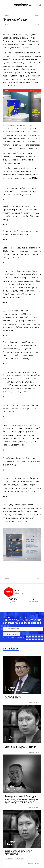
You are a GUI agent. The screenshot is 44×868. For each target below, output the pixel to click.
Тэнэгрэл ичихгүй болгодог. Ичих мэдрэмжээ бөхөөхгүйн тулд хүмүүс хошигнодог (22, 799)
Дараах (38, 16)
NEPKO (6, 24)
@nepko (19, 593)
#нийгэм (9, 859)
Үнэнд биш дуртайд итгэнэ (20, 747)
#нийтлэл (20, 859)
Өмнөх (6, 16)
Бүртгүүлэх (11, 634)
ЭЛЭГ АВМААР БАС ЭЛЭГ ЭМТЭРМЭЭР (18, 853)
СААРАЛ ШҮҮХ (13, 698)
